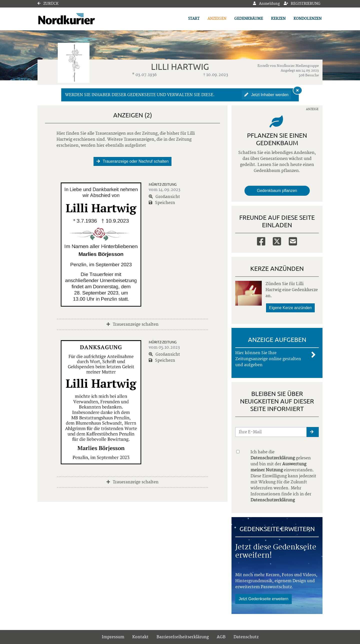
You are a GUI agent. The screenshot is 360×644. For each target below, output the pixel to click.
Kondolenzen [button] (307, 19)
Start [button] (194, 19)
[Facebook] (261, 241)
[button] (313, 432)
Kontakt (140, 637)
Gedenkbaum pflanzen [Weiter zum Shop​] (277, 191)
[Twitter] (277, 241)
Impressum (113, 637)
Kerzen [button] (278, 19)
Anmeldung (266, 4)
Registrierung (302, 4)
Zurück (48, 4)
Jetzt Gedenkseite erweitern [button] (263, 599)
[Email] (293, 241)
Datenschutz (246, 637)
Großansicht (164, 197)
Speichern (162, 203)
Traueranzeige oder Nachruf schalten (133, 161)
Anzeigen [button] (217, 19)
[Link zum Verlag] (81, 19)
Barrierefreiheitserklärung (183, 637)
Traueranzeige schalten (132, 324)
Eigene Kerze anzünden (290, 308)
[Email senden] (271, 432)
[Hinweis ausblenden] (297, 90)
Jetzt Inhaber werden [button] (266, 95)
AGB (221, 637)
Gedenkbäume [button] (249, 19)
